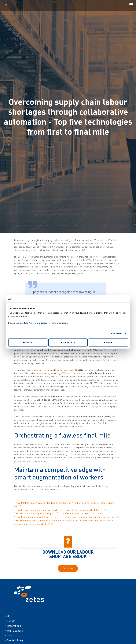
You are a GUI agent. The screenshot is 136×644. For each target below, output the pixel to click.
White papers (15, 631)
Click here (68, 568)
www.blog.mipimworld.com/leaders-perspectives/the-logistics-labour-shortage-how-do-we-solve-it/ (67, 517)
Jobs (10, 635)
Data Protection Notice (35, 323)
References (14, 626)
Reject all (28, 342)
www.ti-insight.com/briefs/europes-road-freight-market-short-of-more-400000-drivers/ (61, 510)
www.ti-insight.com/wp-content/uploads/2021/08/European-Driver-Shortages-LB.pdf (59, 514)
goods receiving (33, 370)
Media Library (15, 640)
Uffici (10, 616)
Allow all (108, 342)
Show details (116, 334)
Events (11, 621)
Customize (68, 342)
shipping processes (65, 370)
